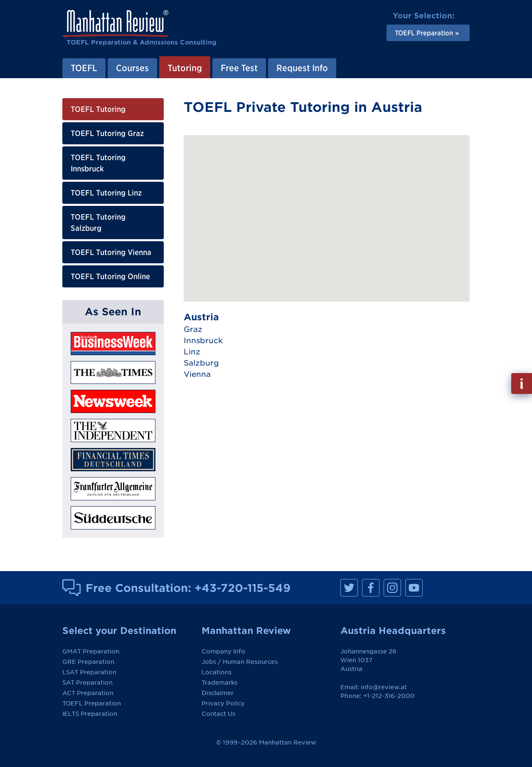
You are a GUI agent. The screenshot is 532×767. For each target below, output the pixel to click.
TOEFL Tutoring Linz (106, 193)
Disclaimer (218, 693)
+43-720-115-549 (243, 588)
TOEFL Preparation (92, 703)
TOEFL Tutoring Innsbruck (98, 163)
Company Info (223, 651)
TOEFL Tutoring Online (110, 276)
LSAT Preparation (89, 672)
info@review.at (384, 687)
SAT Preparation (87, 683)
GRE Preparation (88, 662)
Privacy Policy (223, 703)
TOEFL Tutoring (98, 109)
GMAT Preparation (91, 651)
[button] (385, 246)
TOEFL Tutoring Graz (107, 133)
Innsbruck (203, 340)
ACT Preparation (88, 693)
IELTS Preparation (90, 714)
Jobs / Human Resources (240, 662)
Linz (192, 352)
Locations (217, 672)
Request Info (302, 68)
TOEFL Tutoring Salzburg (98, 223)
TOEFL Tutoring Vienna (111, 252)
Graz (193, 329)
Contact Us (218, 714)
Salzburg (201, 363)
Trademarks (219, 683)
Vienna (197, 374)
